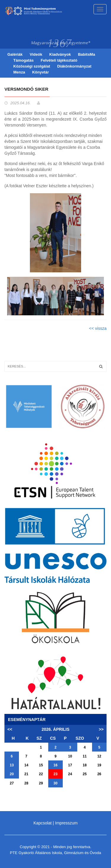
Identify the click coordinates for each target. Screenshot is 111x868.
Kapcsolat (42, 823)
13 (12, 765)
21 (26, 774)
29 (41, 783)
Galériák (15, 54)
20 (12, 774)
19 (99, 765)
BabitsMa (86, 54)
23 (55, 774)
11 (85, 756)
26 (99, 774)
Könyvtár (41, 72)
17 (70, 765)
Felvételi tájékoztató (59, 60)
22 (41, 774)
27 (12, 783)
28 (26, 783)
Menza (19, 72)
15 (41, 765)
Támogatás (24, 60)
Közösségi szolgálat (32, 66)
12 (99, 756)
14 (26, 765)
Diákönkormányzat (74, 66)
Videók (36, 54)
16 (55, 765)
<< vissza (98, 328)
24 (70, 774)
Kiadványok (60, 54)
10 (70, 756)
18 (85, 765)
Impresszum (66, 823)
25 (85, 774)
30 (55, 783)
